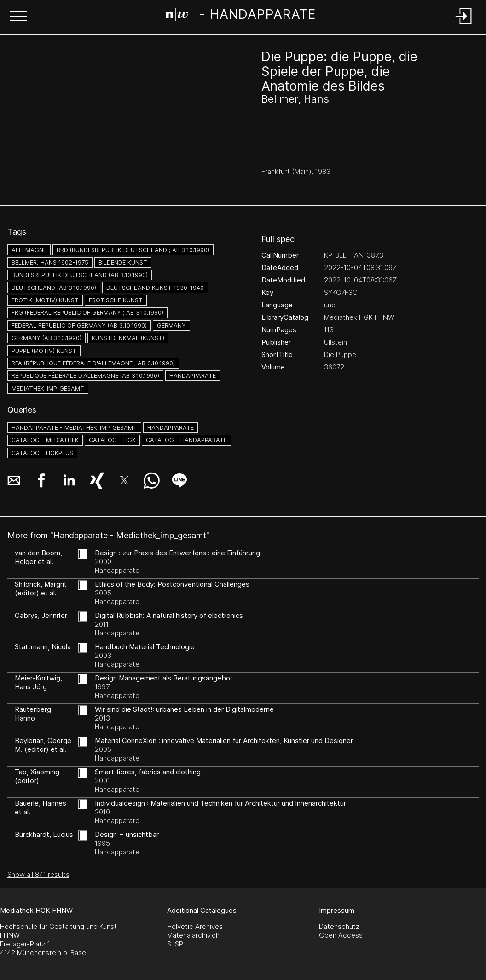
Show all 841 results (38, 874)
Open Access (341, 935)
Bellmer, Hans (295, 99)
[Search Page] (241, 16)
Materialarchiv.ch (193, 935)
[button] (18, 17)
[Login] (464, 25)
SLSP (175, 944)
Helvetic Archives (195, 926)
